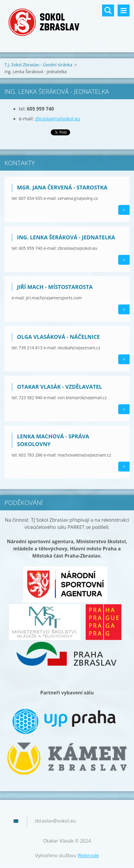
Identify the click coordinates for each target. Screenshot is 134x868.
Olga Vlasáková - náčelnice (58, 337)
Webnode (88, 855)
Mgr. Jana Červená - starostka (62, 187)
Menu (124, 10)
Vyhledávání (108, 10)
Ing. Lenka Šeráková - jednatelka (66, 237)
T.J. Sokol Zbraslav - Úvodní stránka (38, 65)
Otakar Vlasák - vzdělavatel (60, 387)
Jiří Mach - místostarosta (55, 287)
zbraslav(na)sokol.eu (58, 119)
